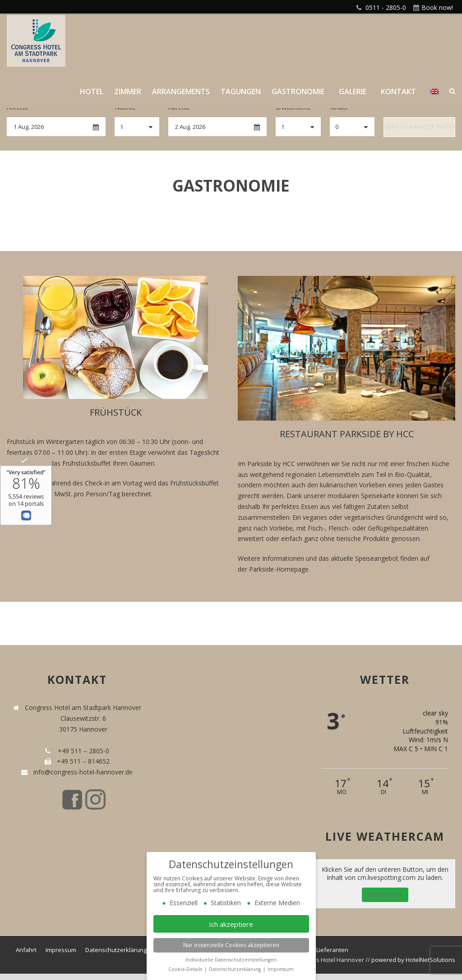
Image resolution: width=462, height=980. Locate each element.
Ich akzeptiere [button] (231, 924)
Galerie (353, 92)
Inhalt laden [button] (385, 895)
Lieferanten (332, 950)
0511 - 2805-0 (386, 7)
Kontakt (398, 92)
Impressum (61, 950)
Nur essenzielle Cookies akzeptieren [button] (231, 945)
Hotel (92, 92)
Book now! (437, 7)
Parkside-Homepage (279, 569)
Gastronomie (298, 92)
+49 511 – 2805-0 (82, 751)
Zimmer (128, 92)
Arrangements (181, 92)
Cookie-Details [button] (186, 969)
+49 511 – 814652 (82, 761)
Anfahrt (26, 950)
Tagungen (241, 92)
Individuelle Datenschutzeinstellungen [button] (231, 960)
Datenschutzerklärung (116, 950)
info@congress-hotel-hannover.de (81, 772)
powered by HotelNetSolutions (413, 960)
